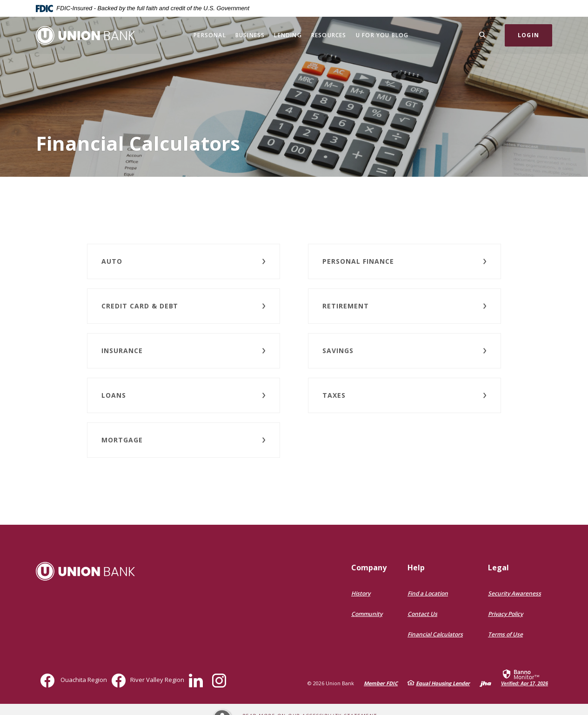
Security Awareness (514, 593)
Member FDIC (381, 683)
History (361, 593)
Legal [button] (498, 568)
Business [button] (250, 35)
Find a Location (428, 593)
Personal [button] (210, 35)
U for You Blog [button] (382, 35)
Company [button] (369, 568)
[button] (184, 261)
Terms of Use (505, 634)
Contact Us (422, 614)
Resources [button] (329, 35)
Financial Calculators (435, 634)
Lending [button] (288, 35)
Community (367, 614)
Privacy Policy (505, 614)
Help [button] (416, 568)
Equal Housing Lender (443, 683)
